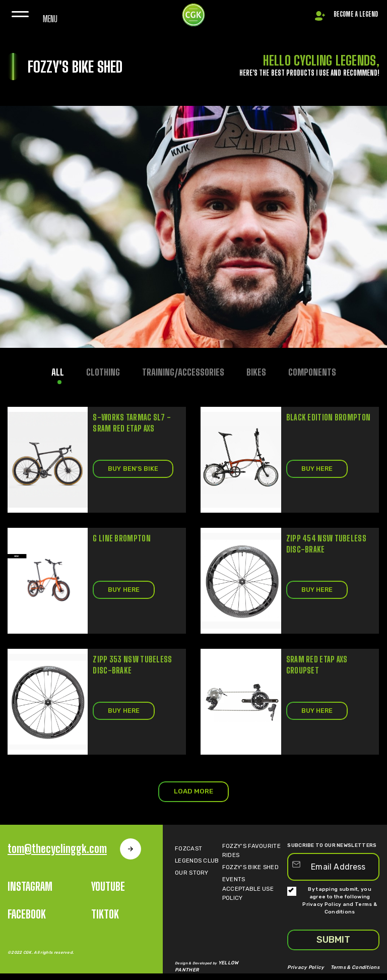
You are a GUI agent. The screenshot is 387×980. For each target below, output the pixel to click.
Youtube (108, 895)
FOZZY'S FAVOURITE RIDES (253, 857)
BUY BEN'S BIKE (136, 470)
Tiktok (105, 923)
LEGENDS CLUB (193, 874)
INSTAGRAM (30, 895)
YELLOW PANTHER (235, 973)
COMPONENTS (312, 373)
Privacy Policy (322, 913)
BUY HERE (319, 470)
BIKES (256, 373)
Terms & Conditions (360, 975)
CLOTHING (103, 373)
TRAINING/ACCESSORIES (183, 373)
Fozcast (185, 857)
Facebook (27, 923)
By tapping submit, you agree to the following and (332, 909)
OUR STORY (187, 890)
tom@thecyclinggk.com (75, 857)
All (57, 373)
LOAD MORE (193, 798)
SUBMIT (333, 948)
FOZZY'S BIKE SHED (245, 874)
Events (232, 890)
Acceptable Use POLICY (251, 906)
